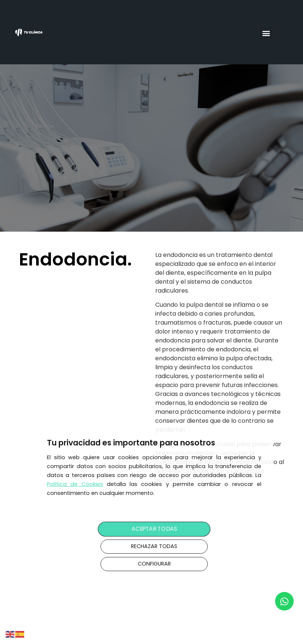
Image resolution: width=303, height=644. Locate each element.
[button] (266, 33)
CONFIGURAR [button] (154, 564)
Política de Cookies (75, 484)
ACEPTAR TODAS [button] (154, 529)
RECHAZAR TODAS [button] (154, 546)
